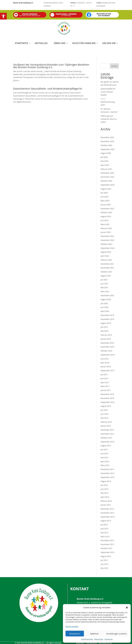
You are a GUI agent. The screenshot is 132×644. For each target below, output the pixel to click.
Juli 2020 (104, 303)
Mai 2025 (105, 161)
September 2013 (108, 517)
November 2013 (107, 513)
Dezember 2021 (107, 264)
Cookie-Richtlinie (87, 639)
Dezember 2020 (107, 295)
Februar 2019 (106, 335)
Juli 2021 (104, 280)
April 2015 (105, 461)
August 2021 (106, 276)
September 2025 (108, 149)
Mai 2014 (105, 493)
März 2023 (105, 224)
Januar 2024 (106, 205)
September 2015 (108, 442)
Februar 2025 (106, 169)
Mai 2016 (105, 418)
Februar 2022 (106, 260)
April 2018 (105, 363)
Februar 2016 (106, 422)
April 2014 (105, 497)
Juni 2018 (105, 359)
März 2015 (105, 465)
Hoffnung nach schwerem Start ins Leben (109, 119)
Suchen (114, 66)
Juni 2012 (105, 564)
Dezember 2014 (107, 469)
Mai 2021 (105, 287)
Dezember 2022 (107, 236)
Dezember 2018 (107, 343)
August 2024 (106, 189)
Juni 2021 (105, 284)
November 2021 (107, 268)
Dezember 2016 (107, 394)
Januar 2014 (106, 505)
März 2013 (105, 537)
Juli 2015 (104, 450)
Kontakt (80, 643)
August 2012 (106, 556)
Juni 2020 (105, 307)
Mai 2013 (105, 533)
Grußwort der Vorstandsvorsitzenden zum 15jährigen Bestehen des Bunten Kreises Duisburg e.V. (51, 66)
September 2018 (108, 355)
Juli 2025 (104, 157)
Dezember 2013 (107, 509)
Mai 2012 (105, 568)
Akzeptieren (75, 634)
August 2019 (106, 323)
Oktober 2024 (106, 181)
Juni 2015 (105, 454)
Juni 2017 (105, 378)
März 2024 (105, 201)
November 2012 (107, 544)
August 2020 (106, 299)
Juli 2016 (104, 410)
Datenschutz (99, 639)
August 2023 (106, 216)
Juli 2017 (104, 374)
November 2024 (107, 177)
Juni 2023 (105, 220)
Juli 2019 (104, 327)
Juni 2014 (105, 489)
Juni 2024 (105, 197)
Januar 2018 (106, 367)
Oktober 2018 (106, 351)
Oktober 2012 (106, 548)
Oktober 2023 (106, 212)
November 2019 (107, 319)
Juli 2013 (104, 525)
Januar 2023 (106, 232)
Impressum (109, 639)
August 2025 (106, 153)
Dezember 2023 (107, 209)
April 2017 (105, 382)
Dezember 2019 (107, 315)
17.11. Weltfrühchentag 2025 (108, 102)
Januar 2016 (106, 426)
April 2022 (105, 256)
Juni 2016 (105, 414)
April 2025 (105, 165)
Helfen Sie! (109, 43)
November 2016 (107, 398)
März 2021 (105, 291)
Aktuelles (41, 43)
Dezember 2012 (107, 540)
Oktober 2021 (106, 272)
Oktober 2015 (106, 438)
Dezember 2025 (107, 137)
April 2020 (105, 311)
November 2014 (107, 473)
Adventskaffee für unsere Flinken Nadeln (108, 92)
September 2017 (108, 371)
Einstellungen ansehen (117, 634)
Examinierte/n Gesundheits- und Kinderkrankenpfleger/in (48, 89)
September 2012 (108, 552)
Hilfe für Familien (84, 43)
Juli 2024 (104, 193)
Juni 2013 (105, 529)
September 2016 (108, 402)
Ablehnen (94, 634)
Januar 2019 (106, 339)
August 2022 (106, 252)
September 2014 (108, 477)
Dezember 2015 (107, 430)
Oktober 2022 (106, 244)
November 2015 (107, 434)
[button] (3, 16)
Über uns (60, 43)
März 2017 (105, 386)
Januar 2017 (106, 390)
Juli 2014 (104, 485)
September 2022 (108, 248)
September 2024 (108, 185)
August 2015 (106, 446)
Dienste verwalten (72, 626)
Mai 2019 (105, 331)
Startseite (21, 43)
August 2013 (106, 521)
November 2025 (107, 141)
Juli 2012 (104, 560)
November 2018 (107, 347)
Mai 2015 (105, 457)
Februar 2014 (106, 501)
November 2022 (107, 240)
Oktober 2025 (106, 145)
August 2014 (106, 481)
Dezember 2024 (107, 173)
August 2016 (106, 406)
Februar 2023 (106, 228)
